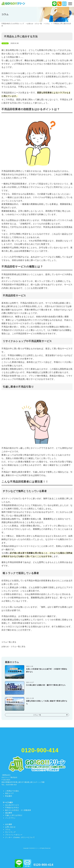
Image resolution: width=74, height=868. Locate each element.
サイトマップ (10, 832)
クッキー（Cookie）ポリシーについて (20, 837)
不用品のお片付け (12, 808)
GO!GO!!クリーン (35, 848)
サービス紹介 (8, 802)
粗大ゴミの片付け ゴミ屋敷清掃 (18, 810)
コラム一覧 (37, 715)
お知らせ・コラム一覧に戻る (13, 647)
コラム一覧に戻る (9, 642)
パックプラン (10, 818)
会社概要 (9, 824)
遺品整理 (9, 813)
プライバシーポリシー (14, 835)
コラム (8, 829)
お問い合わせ (10, 827)
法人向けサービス (12, 805)
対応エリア (10, 793)
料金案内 (9, 796)
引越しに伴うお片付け (14, 815)
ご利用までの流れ (12, 791)
